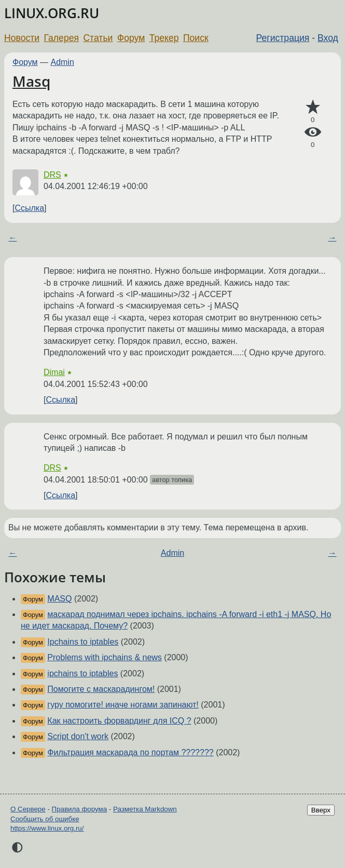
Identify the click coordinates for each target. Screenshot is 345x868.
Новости (22, 38)
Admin (63, 62)
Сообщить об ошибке (45, 819)
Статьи (98, 38)
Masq (31, 81)
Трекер (164, 38)
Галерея (61, 38)
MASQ (59, 599)
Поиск (196, 38)
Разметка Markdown (145, 809)
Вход (328, 38)
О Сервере (28, 809)
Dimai (54, 372)
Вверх (321, 810)
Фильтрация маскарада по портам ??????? (130, 752)
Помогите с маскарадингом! (101, 689)
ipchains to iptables (82, 673)
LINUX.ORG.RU (52, 13)
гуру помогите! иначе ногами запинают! (123, 705)
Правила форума (80, 809)
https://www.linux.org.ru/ (47, 828)
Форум (131, 38)
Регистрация (283, 38)
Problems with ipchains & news (105, 657)
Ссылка (29, 208)
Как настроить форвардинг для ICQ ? (119, 721)
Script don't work (78, 736)
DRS (52, 175)
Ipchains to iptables (83, 642)
